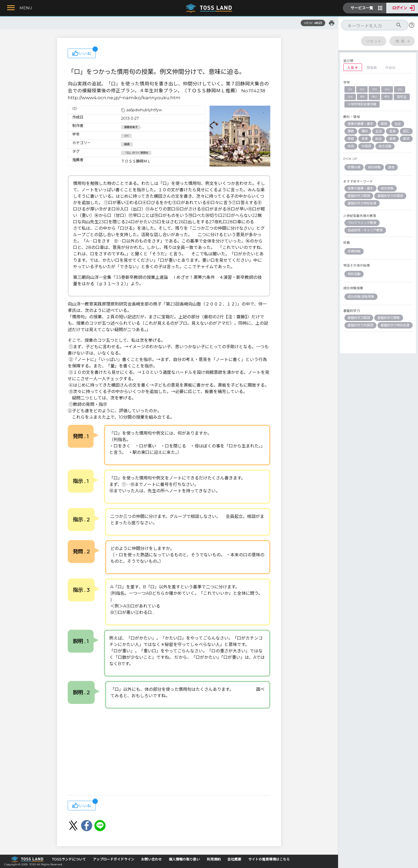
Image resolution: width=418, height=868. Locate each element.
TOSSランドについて (69, 859)
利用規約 (214, 859)
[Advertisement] (169, 752)
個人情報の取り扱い (184, 859)
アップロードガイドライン (114, 859)
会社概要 (234, 859)
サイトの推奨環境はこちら (269, 859)
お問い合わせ (151, 859)
